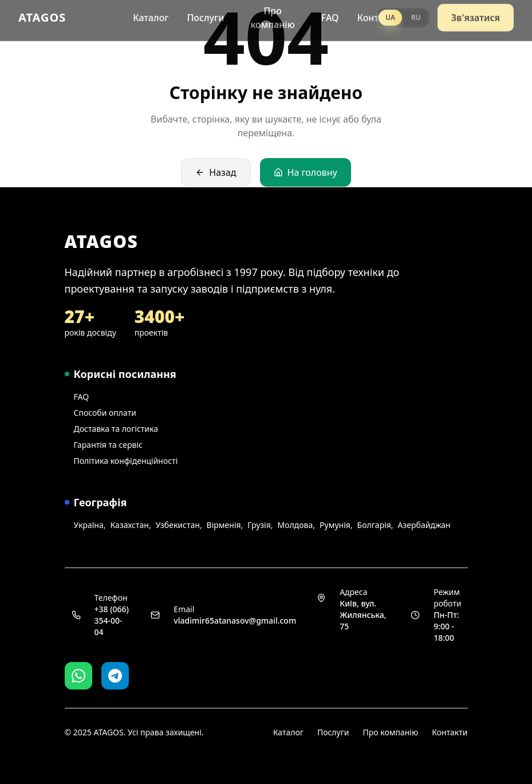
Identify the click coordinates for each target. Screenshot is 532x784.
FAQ (330, 14)
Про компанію (272, 14)
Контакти (450, 732)
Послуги (205, 14)
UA (390, 13)
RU (416, 13)
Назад (216, 172)
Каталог (151, 14)
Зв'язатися (476, 14)
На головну (306, 172)
